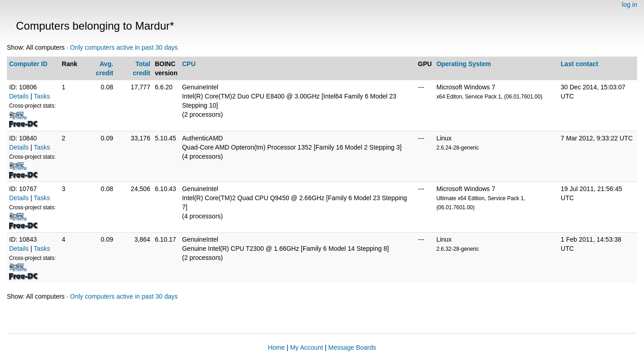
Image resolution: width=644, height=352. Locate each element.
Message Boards (352, 347)
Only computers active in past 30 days (124, 47)
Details (19, 96)
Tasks (42, 96)
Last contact (579, 64)
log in (630, 5)
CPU (189, 64)
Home (276, 347)
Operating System (464, 64)
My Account (306, 347)
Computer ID (28, 64)
